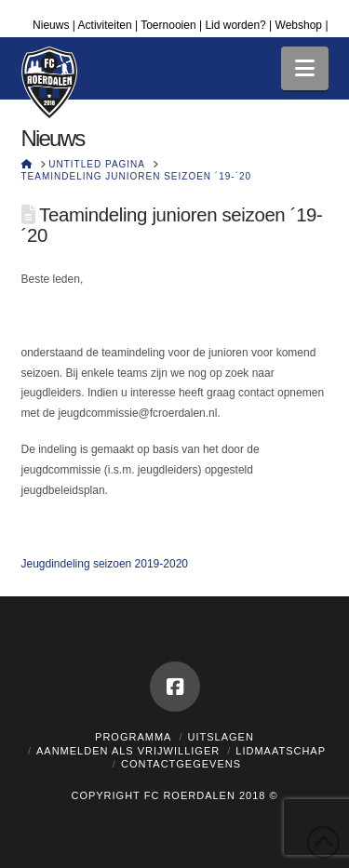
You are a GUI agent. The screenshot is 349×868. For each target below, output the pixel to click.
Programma (133, 737)
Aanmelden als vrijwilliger (128, 751)
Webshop (299, 25)
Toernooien (168, 25)
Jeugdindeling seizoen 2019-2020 (105, 564)
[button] (305, 68)
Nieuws (51, 25)
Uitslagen (221, 737)
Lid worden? (235, 25)
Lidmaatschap (281, 751)
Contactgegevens (181, 764)
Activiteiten (105, 25)
